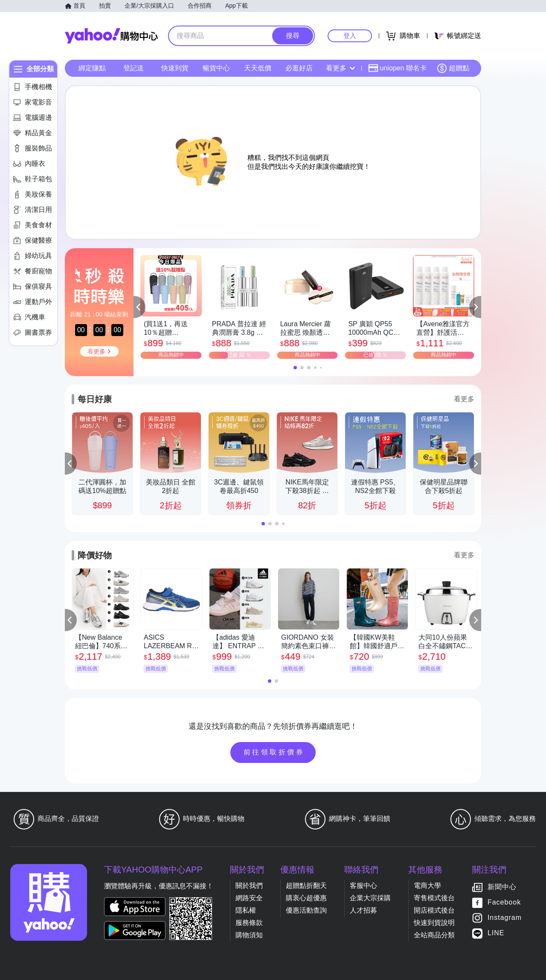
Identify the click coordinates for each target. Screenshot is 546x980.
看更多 (340, 68)
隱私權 (246, 910)
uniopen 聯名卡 (397, 68)
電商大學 (427, 886)
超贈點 (453, 68)
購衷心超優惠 (306, 898)
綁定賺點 (92, 68)
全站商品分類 (434, 935)
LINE (496, 933)
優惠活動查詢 (306, 910)
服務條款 (249, 923)
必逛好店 (299, 68)
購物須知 (249, 935)
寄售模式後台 (434, 898)
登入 (350, 36)
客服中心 (363, 886)
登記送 (134, 68)
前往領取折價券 (274, 752)
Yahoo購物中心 (111, 36)
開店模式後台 (434, 910)
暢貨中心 (216, 68)
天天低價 (258, 68)
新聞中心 (502, 887)
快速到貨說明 (434, 923)
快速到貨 (175, 68)
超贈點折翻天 (306, 886)
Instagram (505, 918)
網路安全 (249, 898)
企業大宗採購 (370, 898)
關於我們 (249, 886)
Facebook (504, 902)
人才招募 (363, 910)
